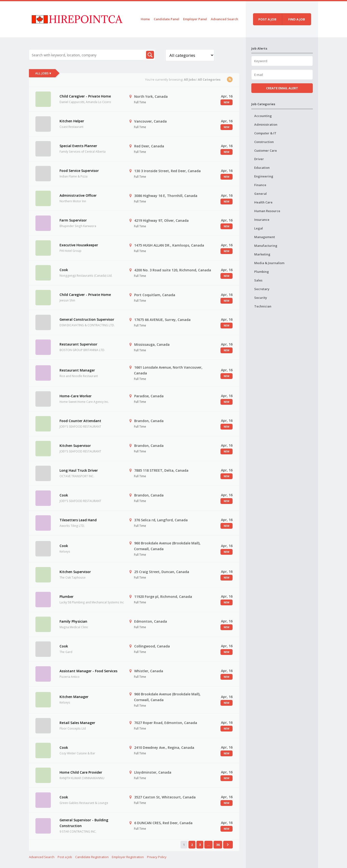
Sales (258, 280)
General (260, 194)
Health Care (263, 202)
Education (262, 168)
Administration (266, 124)
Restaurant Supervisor (78, 344)
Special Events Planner (78, 146)
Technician (263, 306)
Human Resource (267, 211)
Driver (259, 159)
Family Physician (73, 621)
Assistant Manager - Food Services (88, 671)
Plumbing (262, 272)
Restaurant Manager (77, 370)
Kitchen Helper (72, 121)
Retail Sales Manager (77, 723)
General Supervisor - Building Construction (84, 823)
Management (265, 237)
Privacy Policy (157, 857)
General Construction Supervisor (87, 319)
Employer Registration (128, 857)
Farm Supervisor (73, 220)
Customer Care (266, 150)
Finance (260, 185)
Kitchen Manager (74, 697)
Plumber (67, 597)
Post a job (267, 19)
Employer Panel (195, 19)
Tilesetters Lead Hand (78, 520)
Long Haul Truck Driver (79, 470)
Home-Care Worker (76, 396)
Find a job (297, 19)
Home (145, 19)
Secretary (262, 289)
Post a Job (65, 857)
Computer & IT (265, 133)
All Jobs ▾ (43, 73)
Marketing (262, 254)
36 (218, 845)
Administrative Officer (78, 195)
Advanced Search (224, 19)
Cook (64, 270)
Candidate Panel (167, 19)
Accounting (263, 116)
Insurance (262, 220)
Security (261, 298)
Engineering (264, 176)
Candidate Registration (92, 857)
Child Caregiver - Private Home (85, 96)
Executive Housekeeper (79, 245)
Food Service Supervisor (79, 171)
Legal (259, 228)
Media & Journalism (269, 263)
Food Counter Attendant (80, 421)
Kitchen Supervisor (75, 446)
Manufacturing (266, 246)
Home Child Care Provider (81, 772)
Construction (264, 142)
